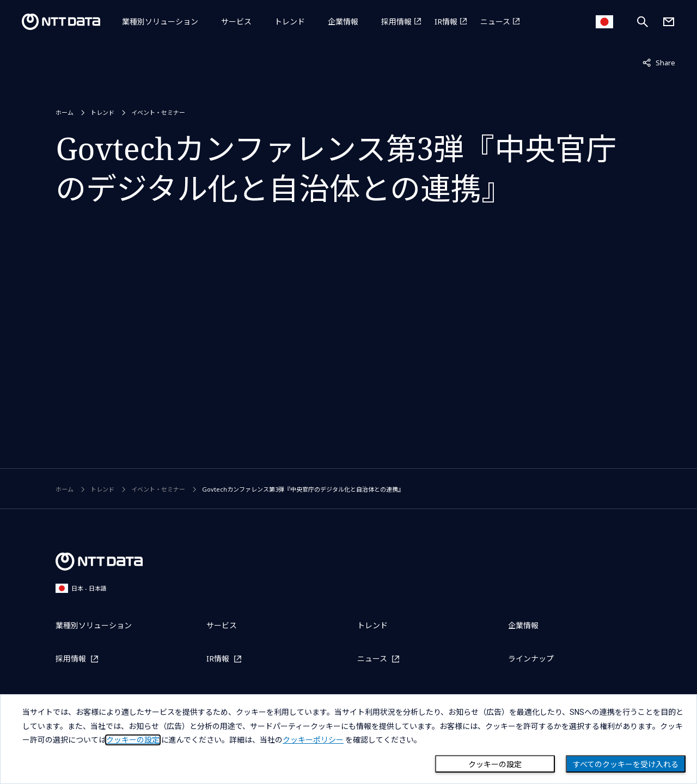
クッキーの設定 (495, 764)
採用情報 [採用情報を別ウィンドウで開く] (396, 22)
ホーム (65, 112)
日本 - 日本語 (81, 588)
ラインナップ (531, 659)
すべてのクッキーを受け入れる (626, 764)
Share (659, 62)
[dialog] (348, 739)
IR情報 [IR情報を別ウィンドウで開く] (446, 22)
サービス (236, 22)
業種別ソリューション (160, 22)
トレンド (290, 22)
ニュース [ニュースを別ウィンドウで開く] (495, 22)
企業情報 (343, 22)
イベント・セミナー (158, 112)
